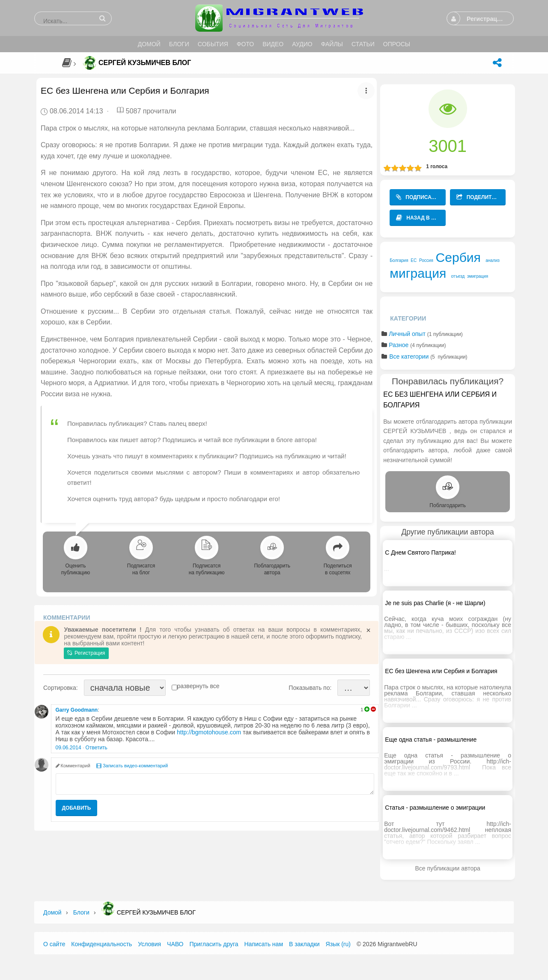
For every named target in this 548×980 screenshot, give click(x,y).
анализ (493, 260)
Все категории (409, 356)
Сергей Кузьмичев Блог (145, 63)
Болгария (399, 260)
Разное (399, 345)
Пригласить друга (214, 944)
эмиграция (478, 276)
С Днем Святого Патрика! (420, 552)
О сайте (54, 944)
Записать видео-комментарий (132, 766)
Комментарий (73, 766)
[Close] (368, 630)
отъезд (458, 276)
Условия (149, 944)
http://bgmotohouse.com (209, 732)
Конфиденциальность (101, 944)
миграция (418, 273)
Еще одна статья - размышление (431, 739)
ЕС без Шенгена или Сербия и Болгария (441, 671)
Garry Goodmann (77, 710)
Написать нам (264, 944)
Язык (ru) (338, 944)
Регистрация (86, 653)
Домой (52, 912)
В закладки (304, 944)
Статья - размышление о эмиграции (435, 808)
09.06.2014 (68, 748)
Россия (426, 260)
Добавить (77, 808)
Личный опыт (407, 334)
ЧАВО (175, 944)
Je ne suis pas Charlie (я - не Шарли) (435, 603)
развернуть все (198, 686)
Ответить (97, 748)
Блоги (81, 912)
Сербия (458, 257)
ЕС (414, 260)
